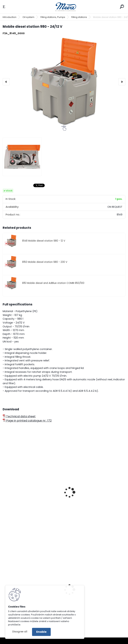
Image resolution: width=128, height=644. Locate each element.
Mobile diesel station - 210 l (24, 503)
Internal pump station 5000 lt (88, 503)
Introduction (10, 17)
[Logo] (64, 7)
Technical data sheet (19, 416)
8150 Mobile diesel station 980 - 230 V (45, 262)
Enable (41, 632)
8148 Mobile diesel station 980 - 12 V (44, 241)
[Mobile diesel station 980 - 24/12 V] (64, 82)
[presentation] (6, 82)
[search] (122, 7)
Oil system (28, 17)
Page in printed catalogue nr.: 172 (27, 421)
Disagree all (20, 632)
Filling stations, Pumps (53, 17)
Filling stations (79, 17)
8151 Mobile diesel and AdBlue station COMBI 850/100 (53, 283)
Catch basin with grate (84, 605)
